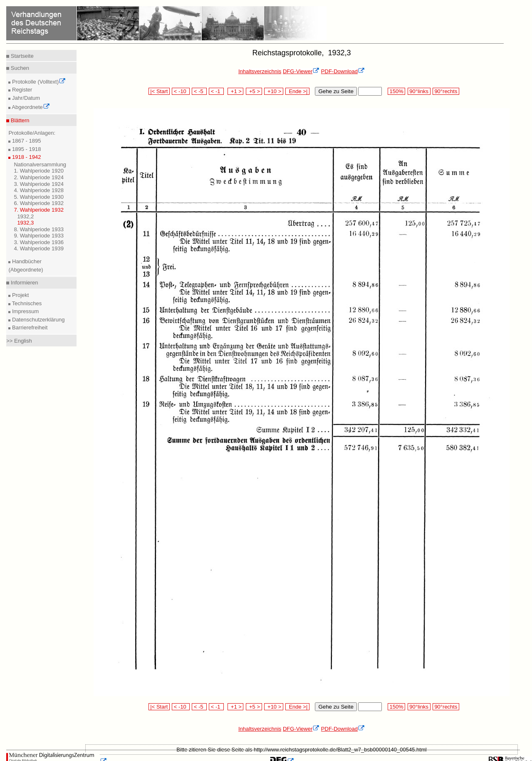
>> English (19, 341)
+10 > (274, 91)
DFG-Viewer (301, 71)
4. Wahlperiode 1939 (39, 248)
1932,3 (25, 223)
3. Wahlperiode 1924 (39, 184)
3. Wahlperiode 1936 (39, 242)
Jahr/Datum (25, 98)
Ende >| (297, 91)
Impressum (25, 311)
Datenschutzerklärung (37, 320)
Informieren (24, 283)
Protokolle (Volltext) (38, 82)
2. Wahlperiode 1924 (39, 177)
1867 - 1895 (26, 141)
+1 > (236, 91)
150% (396, 91)
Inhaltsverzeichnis (260, 71)
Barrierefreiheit (29, 327)
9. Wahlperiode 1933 (39, 236)
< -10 (181, 91)
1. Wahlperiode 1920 (39, 171)
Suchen (19, 68)
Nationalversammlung (40, 164)
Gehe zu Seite (336, 91)
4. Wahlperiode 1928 (39, 190)
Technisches (26, 303)
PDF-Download (343, 71)
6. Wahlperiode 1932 (39, 203)
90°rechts (446, 91)
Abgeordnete (30, 107)
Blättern (19, 120)
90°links (419, 91)
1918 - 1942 (26, 157)
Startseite (21, 56)
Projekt (20, 295)
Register (21, 90)
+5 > (254, 91)
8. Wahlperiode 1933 (39, 229)
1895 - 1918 (26, 149)
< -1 (216, 91)
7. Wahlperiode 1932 (39, 210)
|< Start (159, 91)
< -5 (199, 91)
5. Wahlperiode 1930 (39, 197)
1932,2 (25, 216)
